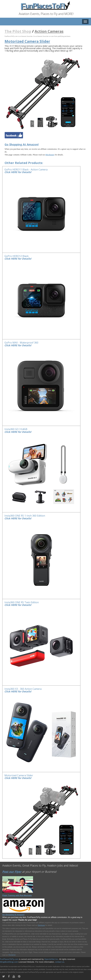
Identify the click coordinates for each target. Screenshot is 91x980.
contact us (60, 962)
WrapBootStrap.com (9, 962)
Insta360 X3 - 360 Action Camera (23, 689)
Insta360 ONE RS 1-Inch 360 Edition (25, 516)
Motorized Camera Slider (19, 775)
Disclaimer (12, 955)
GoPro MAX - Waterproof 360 (21, 343)
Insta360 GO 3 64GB (16, 429)
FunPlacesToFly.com (9, 959)
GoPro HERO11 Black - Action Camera (26, 170)
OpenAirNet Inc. (51, 959)
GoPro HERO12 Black (17, 256)
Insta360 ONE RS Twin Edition (22, 602)
